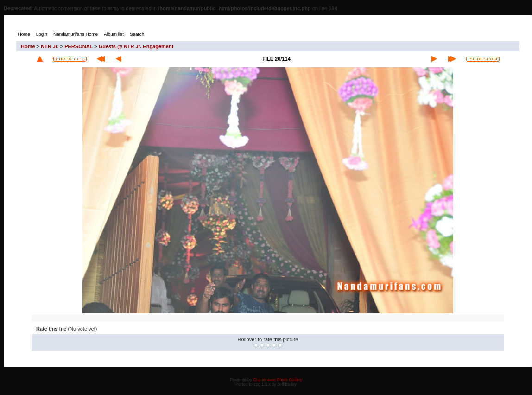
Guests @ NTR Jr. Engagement (136, 46)
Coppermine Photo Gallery (278, 380)
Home (28, 46)
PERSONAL (79, 46)
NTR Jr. (50, 46)
